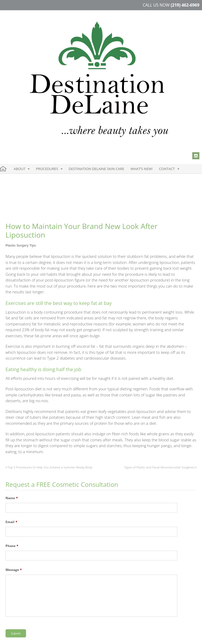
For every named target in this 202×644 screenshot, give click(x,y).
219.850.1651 (115, 573)
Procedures (36, 82)
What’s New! (107, 82)
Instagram (17, 605)
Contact (125, 82)
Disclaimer (49, 636)
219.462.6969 (120, 568)
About (17, 82)
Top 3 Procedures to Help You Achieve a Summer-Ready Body (49, 344)
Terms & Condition (21, 636)
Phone (12, 423)
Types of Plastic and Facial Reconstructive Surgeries (160, 344)
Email (11, 399)
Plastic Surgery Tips (21, 122)
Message (14, 447)
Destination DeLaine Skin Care (73, 82)
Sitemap (68, 636)
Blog (82, 636)
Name (12, 375)
